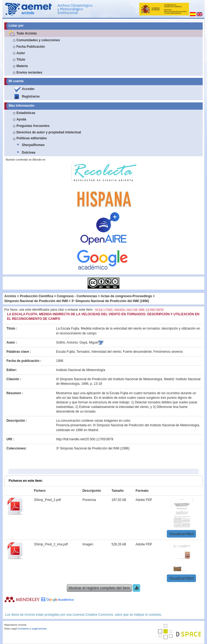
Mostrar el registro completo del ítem (99, 588)
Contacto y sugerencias (32, 629)
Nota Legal (11, 629)
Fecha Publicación (31, 47)
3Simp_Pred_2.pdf (47, 500)
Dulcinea (29, 153)
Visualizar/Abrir (181, 534)
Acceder (28, 89)
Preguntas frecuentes (33, 126)
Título (21, 60)
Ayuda (21, 119)
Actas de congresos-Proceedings (126, 296)
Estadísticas (26, 113)
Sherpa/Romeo (33, 145)
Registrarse (31, 96)
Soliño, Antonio (67, 342)
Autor (21, 53)
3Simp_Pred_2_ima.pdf (51, 544)
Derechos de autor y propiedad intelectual (49, 132)
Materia (22, 66)
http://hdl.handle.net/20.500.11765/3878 (85, 439)
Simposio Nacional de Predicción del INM (36, 301)
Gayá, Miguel (89, 342)
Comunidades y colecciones (38, 40)
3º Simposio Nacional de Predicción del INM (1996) (110, 301)
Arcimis (10, 296)
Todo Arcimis (27, 33)
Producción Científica (37, 296)
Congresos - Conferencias (77, 296)
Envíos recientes (29, 72)
